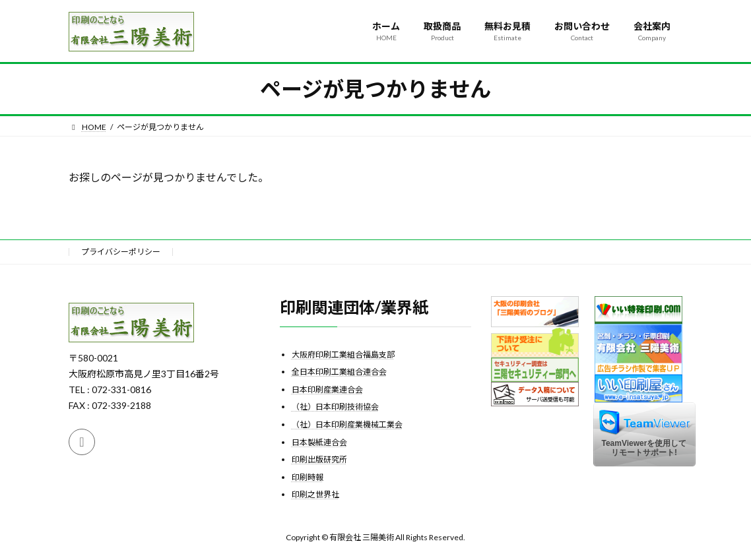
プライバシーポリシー (121, 252)
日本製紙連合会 (319, 442)
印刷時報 (308, 477)
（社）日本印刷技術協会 (335, 407)
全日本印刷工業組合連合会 (339, 372)
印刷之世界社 (315, 494)
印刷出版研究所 (319, 459)
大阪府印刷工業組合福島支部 (343, 354)
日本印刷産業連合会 (327, 389)
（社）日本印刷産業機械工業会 (347, 424)
